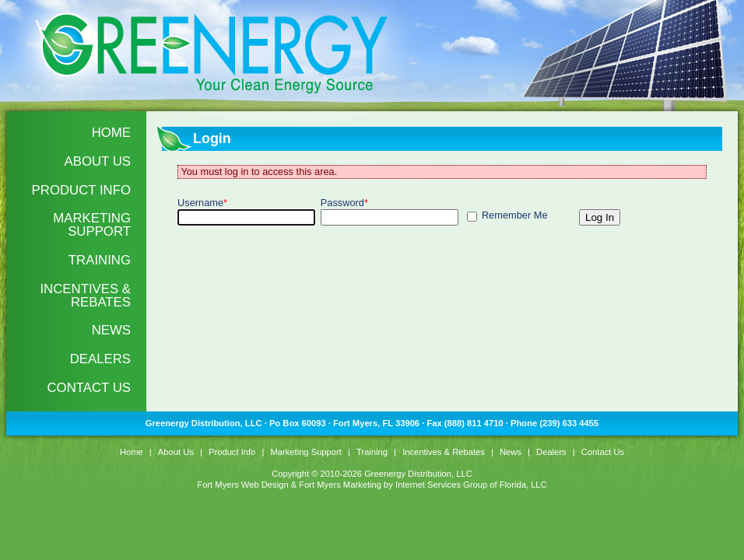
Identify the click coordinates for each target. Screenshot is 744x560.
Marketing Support (92, 225)
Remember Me (515, 215)
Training (100, 260)
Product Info (81, 190)
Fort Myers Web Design (242, 485)
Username (202, 203)
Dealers (100, 359)
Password (344, 203)
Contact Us (89, 388)
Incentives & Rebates (85, 296)
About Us (98, 161)
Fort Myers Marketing (340, 485)
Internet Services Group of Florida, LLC (471, 485)
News (111, 330)
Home (111, 133)
